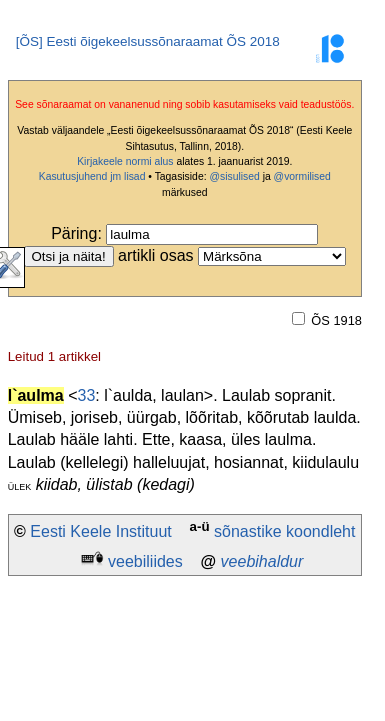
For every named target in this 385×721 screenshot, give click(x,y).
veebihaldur (262, 561)
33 (87, 395)
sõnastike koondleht (284, 531)
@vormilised (302, 176)
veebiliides (145, 561)
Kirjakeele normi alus (125, 161)
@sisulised (234, 176)
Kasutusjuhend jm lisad (92, 176)
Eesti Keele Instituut (100, 531)
